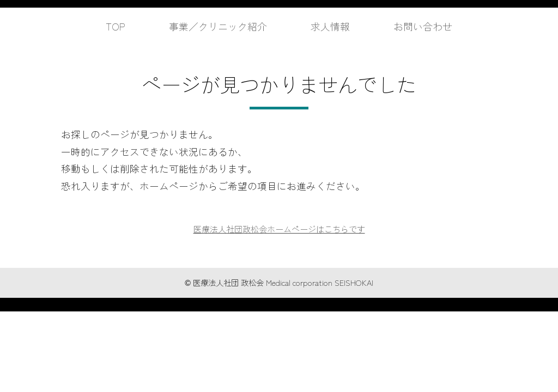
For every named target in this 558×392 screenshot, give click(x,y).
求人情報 (334, 26)
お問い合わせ (432, 26)
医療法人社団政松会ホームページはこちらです (279, 229)
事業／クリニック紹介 (214, 26)
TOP (105, 26)
